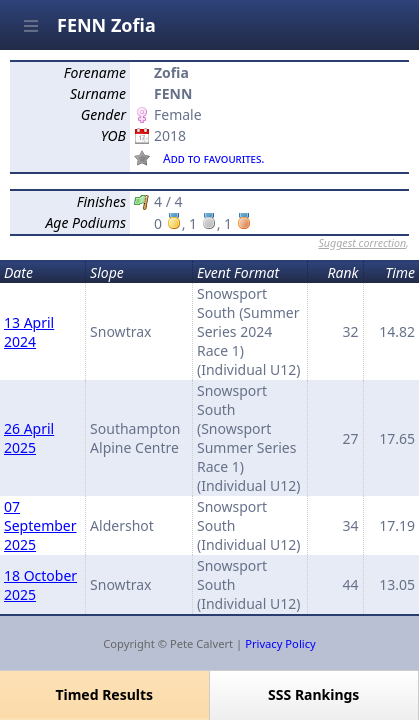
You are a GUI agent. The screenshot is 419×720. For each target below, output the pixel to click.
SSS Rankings (313, 694)
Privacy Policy (280, 643)
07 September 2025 (40, 525)
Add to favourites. (214, 158)
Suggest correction (362, 243)
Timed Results (104, 694)
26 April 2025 (29, 438)
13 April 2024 (29, 332)
